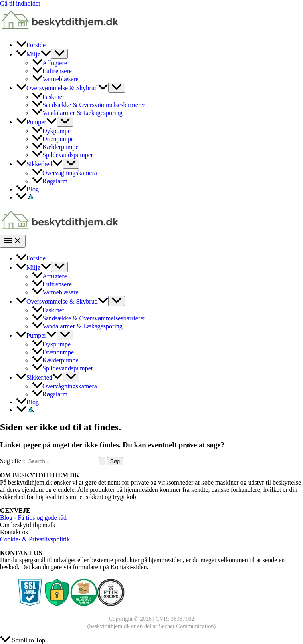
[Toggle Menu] (59, 54)
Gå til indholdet (20, 3)
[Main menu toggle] (13, 241)
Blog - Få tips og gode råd (33, 518)
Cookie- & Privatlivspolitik (35, 539)
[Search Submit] (102, 461)
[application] (46, 54)
